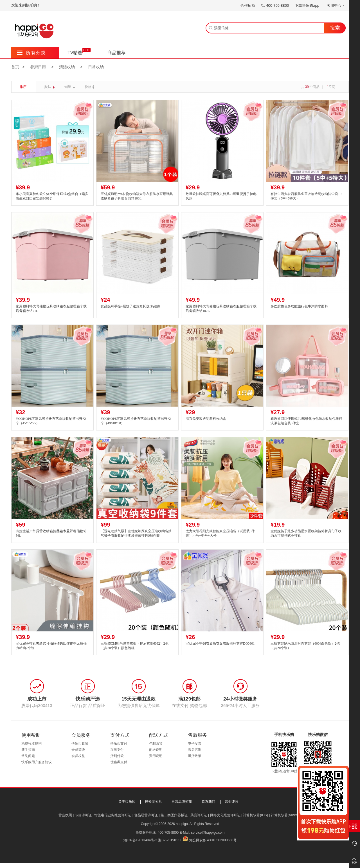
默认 (48, 87)
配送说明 (156, 750)
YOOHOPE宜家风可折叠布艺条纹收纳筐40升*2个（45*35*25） (51, 421)
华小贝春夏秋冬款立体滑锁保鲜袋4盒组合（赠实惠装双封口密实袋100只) (52, 196)
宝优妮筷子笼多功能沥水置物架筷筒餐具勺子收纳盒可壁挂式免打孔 (306, 533)
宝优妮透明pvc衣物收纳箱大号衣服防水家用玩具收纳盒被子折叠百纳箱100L (137, 196)
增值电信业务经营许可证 (113, 815)
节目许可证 (83, 815)
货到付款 (117, 756)
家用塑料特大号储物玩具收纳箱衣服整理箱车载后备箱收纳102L (221, 309)
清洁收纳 (67, 67)
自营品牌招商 (182, 802)
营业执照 (65, 815)
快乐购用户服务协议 (37, 762)
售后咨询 (195, 750)
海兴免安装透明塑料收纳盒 (206, 419)
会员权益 (78, 756)
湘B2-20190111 (170, 840)
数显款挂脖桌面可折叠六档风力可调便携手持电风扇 (221, 196)
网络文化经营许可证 (225, 815)
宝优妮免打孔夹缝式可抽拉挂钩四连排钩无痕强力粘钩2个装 (51, 646)
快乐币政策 (80, 744)
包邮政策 (156, 744)
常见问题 (28, 756)
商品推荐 (116, 53)
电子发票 (195, 744)
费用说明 (156, 756)
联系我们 (208, 802)
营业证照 (231, 802)
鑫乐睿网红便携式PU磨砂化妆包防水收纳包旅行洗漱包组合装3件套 (306, 421)
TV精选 (75, 53)
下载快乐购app (307, 5)
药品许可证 (199, 815)
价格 (90, 87)
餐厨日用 (38, 67)
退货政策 (195, 756)
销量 (68, 87)
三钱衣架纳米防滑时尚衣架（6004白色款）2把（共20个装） (305, 646)
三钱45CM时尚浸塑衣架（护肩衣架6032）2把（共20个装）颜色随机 (135, 646)
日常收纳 (96, 67)
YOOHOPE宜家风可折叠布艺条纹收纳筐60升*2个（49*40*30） (136, 421)
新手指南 (28, 750)
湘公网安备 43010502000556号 (213, 840)
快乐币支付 (119, 744)
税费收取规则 (31, 744)
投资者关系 (153, 802)
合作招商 (248, 5)
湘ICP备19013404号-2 (140, 840)
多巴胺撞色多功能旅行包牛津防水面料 (299, 306)
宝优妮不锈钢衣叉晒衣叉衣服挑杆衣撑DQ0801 (220, 643)
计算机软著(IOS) (256, 815)
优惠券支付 (119, 762)
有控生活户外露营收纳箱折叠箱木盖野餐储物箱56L (51, 533)
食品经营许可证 (146, 815)
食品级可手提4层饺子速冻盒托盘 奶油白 (131, 306)
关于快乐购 (127, 802)
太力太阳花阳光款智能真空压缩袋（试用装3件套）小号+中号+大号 (220, 533)
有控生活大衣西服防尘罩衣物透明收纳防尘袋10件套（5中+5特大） (306, 196)
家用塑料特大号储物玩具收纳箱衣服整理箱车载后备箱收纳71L (51, 309)
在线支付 (117, 750)
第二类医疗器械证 (174, 815)
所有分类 (32, 53)
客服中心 (336, 5)
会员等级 (78, 750)
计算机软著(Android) (286, 815)
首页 (15, 67)
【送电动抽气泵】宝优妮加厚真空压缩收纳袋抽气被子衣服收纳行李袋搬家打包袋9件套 (136, 533)
